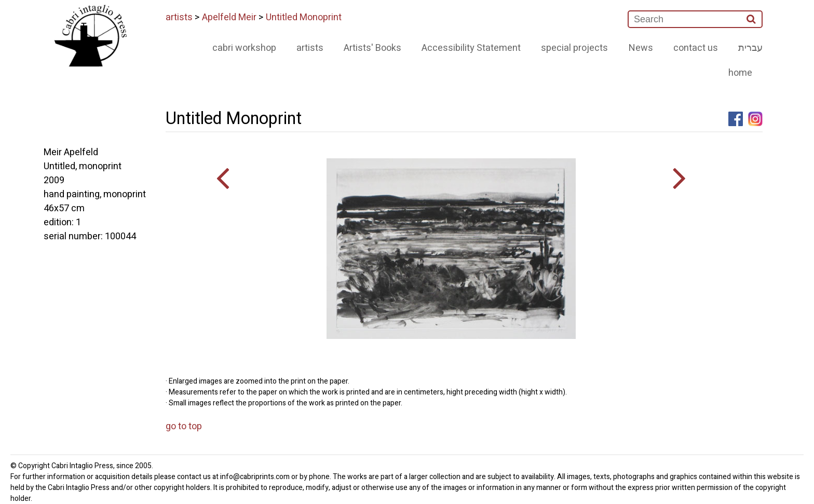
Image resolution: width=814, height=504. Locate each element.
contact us (696, 48)
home (740, 73)
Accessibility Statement (471, 48)
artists (179, 17)
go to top (184, 426)
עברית (750, 48)
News (641, 48)
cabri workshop (244, 48)
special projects (574, 48)
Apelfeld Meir (229, 17)
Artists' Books (372, 48)
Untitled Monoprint (304, 17)
